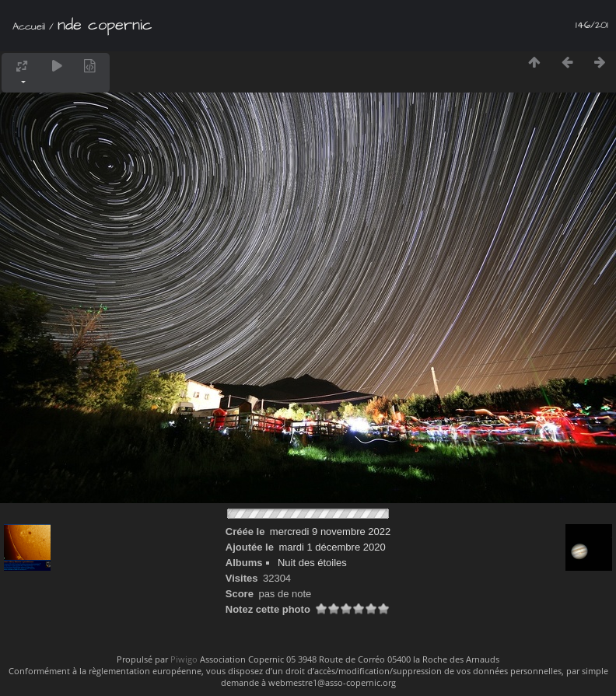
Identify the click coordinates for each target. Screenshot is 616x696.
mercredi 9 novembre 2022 (330, 532)
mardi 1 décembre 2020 (332, 547)
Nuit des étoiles (312, 563)
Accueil (29, 26)
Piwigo (184, 659)
